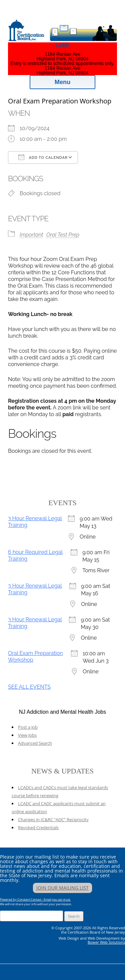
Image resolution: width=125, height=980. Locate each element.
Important (31, 235)
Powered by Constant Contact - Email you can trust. (35, 899)
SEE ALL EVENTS (29, 687)
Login (62, 45)
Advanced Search (35, 743)
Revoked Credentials (38, 828)
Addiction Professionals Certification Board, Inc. (68, 14)
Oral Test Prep (63, 235)
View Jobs (27, 735)
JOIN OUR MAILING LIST (62, 888)
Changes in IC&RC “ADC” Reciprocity (53, 820)
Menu (63, 82)
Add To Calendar (43, 157)
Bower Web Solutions (106, 942)
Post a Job (28, 727)
